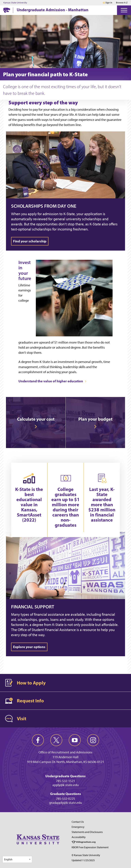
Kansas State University (15, 3)
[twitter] (56, 740)
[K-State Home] (7, 10)
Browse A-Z (122, 3)
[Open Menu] (124, 10)
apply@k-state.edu (65, 785)
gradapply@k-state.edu (66, 803)
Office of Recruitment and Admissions (65, 752)
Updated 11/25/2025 (83, 860)
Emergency (78, 827)
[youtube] (75, 740)
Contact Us (78, 822)
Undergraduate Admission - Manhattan (53, 10)
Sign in (109, 3)
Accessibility (79, 837)
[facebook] (38, 740)
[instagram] (93, 740)
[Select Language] (17, 859)
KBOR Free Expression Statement (90, 847)
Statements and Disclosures (87, 832)
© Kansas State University (86, 855)
